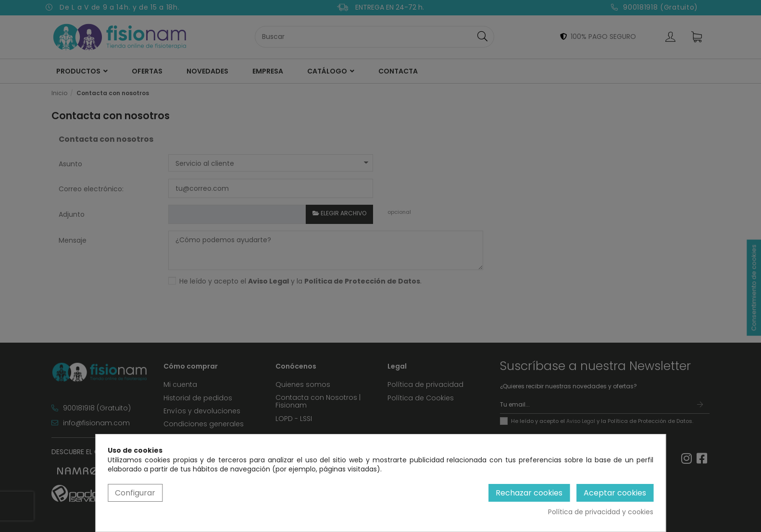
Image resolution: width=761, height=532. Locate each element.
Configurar (135, 493)
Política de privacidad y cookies (601, 512)
